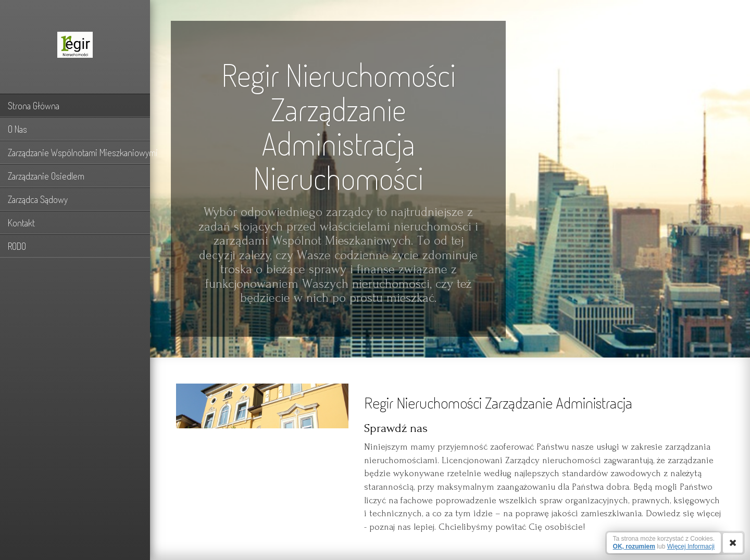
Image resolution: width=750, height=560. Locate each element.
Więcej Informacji (691, 546)
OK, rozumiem (634, 546)
